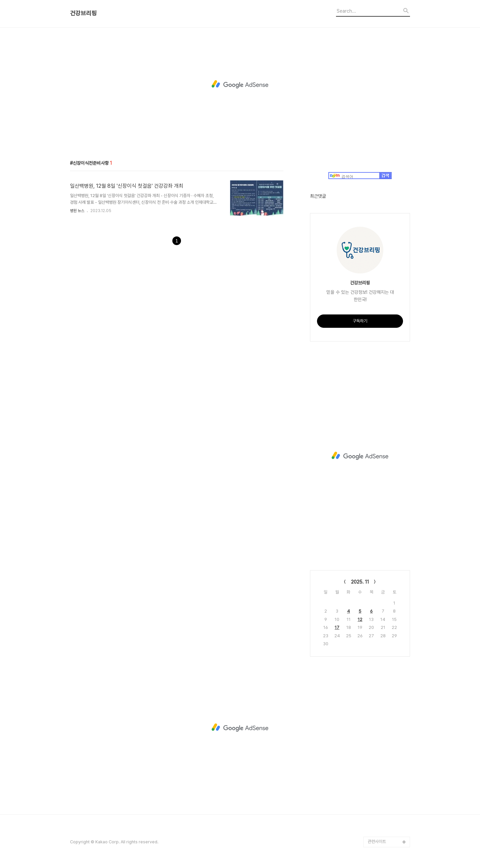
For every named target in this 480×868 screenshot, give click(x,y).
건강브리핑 (83, 13)
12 (360, 619)
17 (337, 627)
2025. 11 (360, 582)
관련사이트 (377, 841)
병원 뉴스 (77, 211)
